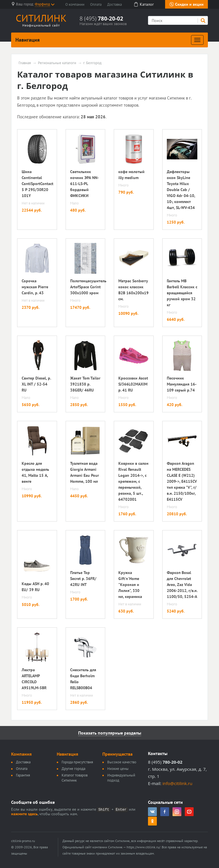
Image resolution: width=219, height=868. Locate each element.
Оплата (96, 4)
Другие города (73, 769)
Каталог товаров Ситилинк (75, 778)
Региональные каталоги (57, 63)
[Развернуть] (197, 40)
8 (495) (101, 19)
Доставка (114, 4)
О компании (75, 4)
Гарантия (23, 775)
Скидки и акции (186, 4)
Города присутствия (77, 762)
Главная (25, 63)
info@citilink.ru (178, 783)
